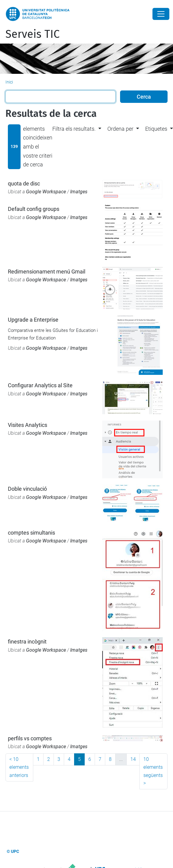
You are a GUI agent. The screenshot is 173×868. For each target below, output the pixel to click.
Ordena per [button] (120, 129)
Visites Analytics (28, 425)
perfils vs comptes (30, 738)
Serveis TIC (33, 34)
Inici (9, 82)
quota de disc (24, 183)
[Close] (161, 14)
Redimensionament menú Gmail (47, 272)
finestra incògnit (27, 642)
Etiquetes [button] (156, 129)
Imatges (79, 192)
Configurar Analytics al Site (40, 385)
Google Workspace (46, 192)
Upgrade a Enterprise (33, 320)
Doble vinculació (27, 489)
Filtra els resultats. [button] (74, 129)
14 (133, 759)
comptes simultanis (31, 533)
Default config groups (34, 209)
